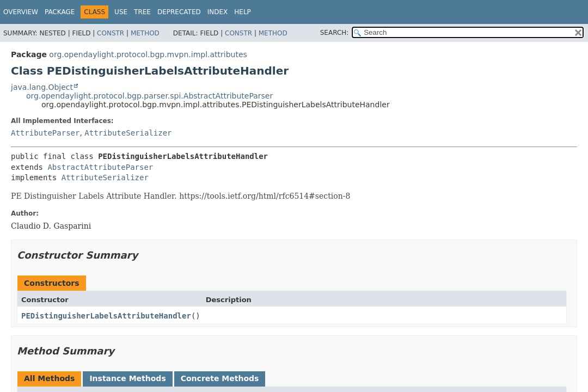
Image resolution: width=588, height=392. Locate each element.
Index (218, 12)
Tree (142, 12)
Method (145, 33)
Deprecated (179, 12)
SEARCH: (335, 33)
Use (121, 12)
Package (60, 12)
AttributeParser (45, 133)
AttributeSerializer (128, 133)
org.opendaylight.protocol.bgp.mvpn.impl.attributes (148, 54)
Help (243, 12)
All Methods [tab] (49, 378)
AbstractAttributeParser (100, 167)
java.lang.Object (42, 87)
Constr (111, 33)
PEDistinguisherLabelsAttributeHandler (106, 316)
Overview (21, 12)
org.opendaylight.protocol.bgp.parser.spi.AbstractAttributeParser (149, 96)
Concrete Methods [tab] (220, 378)
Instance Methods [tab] (127, 378)
